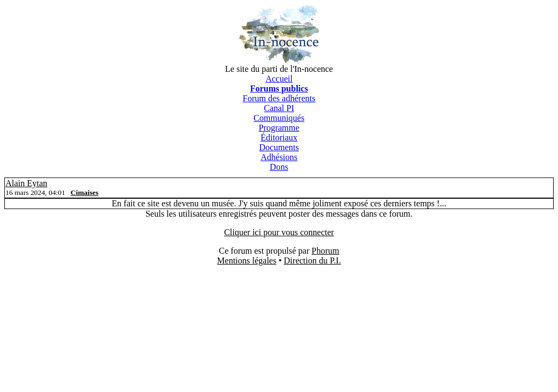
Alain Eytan (26, 183)
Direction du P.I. (313, 261)
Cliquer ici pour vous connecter (279, 232)
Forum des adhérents (279, 98)
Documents (279, 147)
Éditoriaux (279, 137)
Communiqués (279, 118)
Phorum (326, 251)
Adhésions (279, 157)
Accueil (279, 79)
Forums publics (279, 88)
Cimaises (85, 192)
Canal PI (279, 108)
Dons (279, 167)
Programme (279, 128)
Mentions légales (247, 261)
